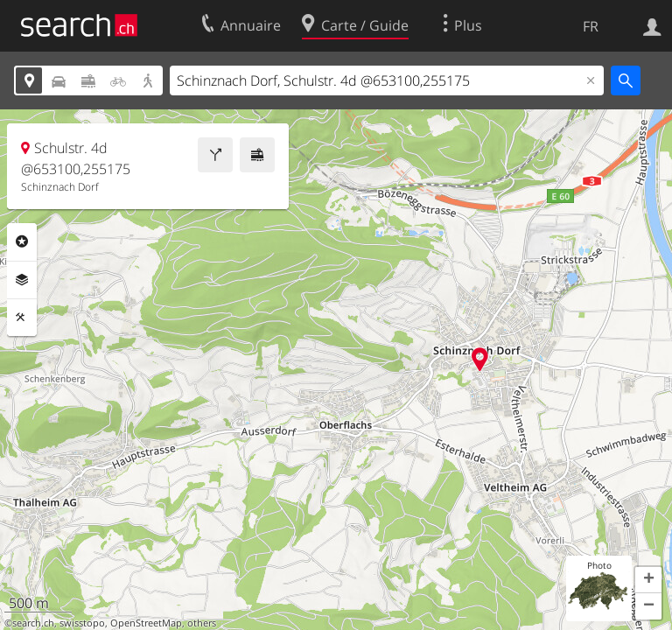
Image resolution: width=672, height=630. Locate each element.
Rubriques (22, 241)
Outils (22, 318)
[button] (648, 580)
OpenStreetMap (146, 623)
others (202, 623)
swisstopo (82, 623)
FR (591, 26)
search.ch (33, 623)
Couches (22, 280)
